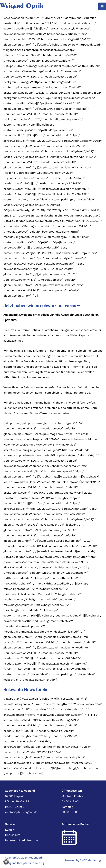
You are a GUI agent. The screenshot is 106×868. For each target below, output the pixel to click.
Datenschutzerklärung (20, 840)
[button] (6, 862)
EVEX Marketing (90, 860)
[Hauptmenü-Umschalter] (102, 6)
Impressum (13, 835)
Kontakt (10, 830)
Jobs (38, 840)
